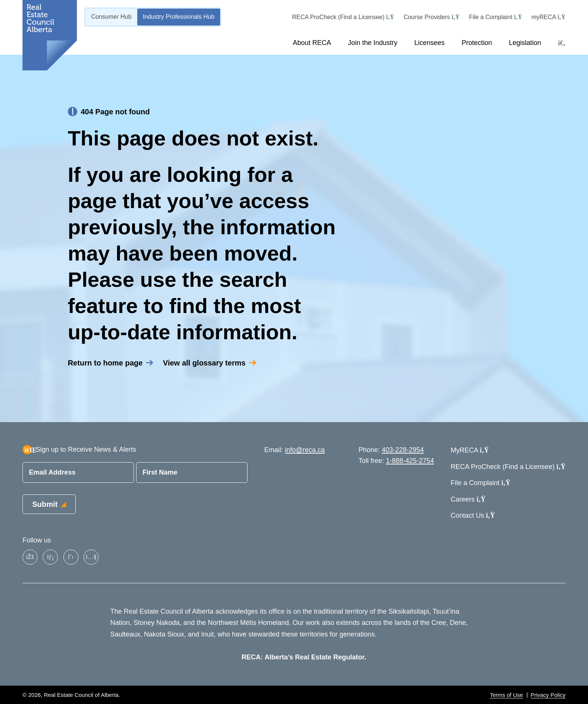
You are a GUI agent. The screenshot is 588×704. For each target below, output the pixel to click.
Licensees (430, 43)
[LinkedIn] (50, 557)
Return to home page (105, 367)
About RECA (312, 43)
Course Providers (432, 17)
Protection (477, 43)
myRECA (548, 17)
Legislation (525, 43)
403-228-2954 (403, 450)
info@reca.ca (305, 450)
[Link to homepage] (50, 35)
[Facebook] (30, 557)
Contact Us (473, 515)
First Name (160, 472)
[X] (71, 557)
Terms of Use (506, 695)
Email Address (52, 472)
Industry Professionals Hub (179, 17)
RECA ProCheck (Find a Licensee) (343, 17)
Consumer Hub (111, 17)
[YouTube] (91, 557)
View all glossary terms (204, 367)
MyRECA (470, 450)
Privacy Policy (548, 695)
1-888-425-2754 (410, 461)
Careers (468, 499)
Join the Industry (373, 43)
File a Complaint (496, 17)
